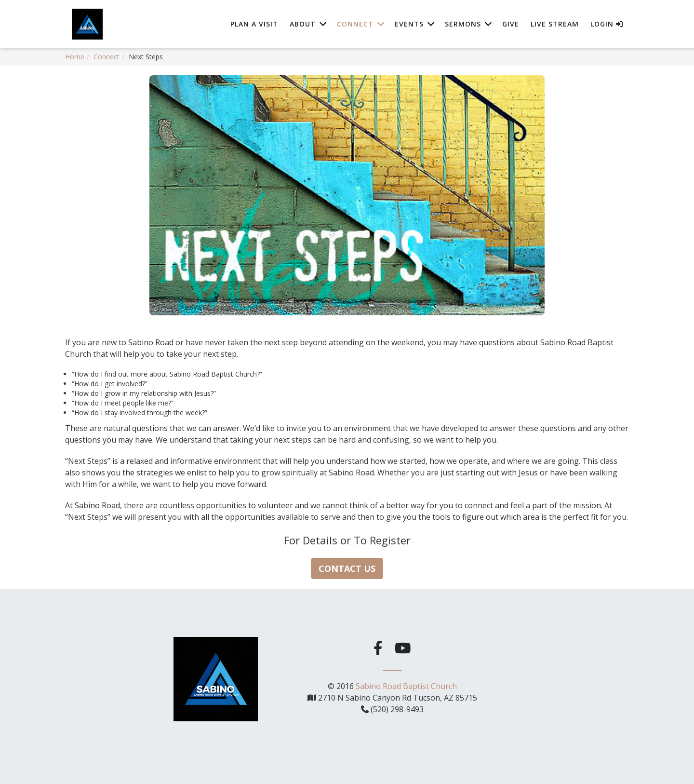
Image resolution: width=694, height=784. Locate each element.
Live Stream (555, 24)
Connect (107, 57)
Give (511, 24)
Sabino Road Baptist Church (406, 686)
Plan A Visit (254, 24)
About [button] (303, 24)
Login (607, 24)
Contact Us (347, 568)
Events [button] (409, 24)
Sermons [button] (463, 24)
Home (75, 57)
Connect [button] (355, 24)
